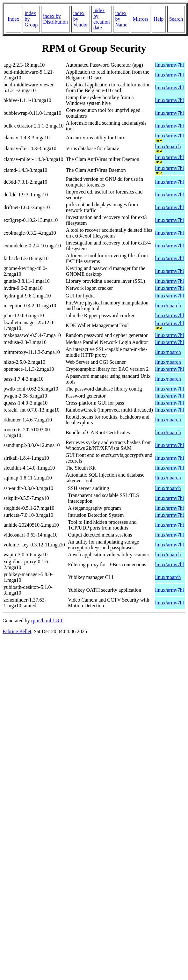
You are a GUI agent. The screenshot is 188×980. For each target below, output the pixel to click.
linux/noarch (168, 146)
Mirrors (141, 19)
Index (13, 19)
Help (159, 19)
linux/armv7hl (170, 65)
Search (176, 19)
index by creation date (102, 19)
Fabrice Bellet (17, 631)
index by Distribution (55, 19)
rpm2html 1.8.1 (47, 621)
